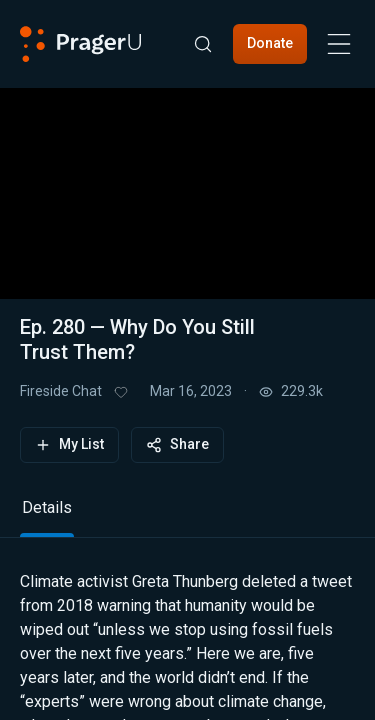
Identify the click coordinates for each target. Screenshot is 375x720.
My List (69, 444)
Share (177, 444)
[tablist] (187, 516)
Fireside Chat (61, 391)
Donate (270, 43)
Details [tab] (47, 507)
